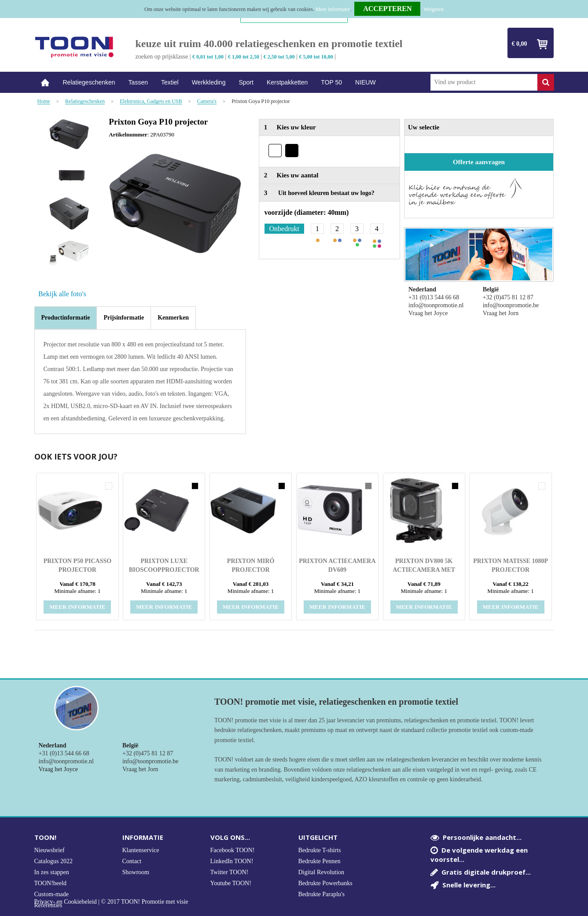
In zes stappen (52, 872)
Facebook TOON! (233, 850)
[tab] (66, 318)
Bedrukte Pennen (320, 861)
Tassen (138, 82)
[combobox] (484, 82)
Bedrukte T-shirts (320, 850)
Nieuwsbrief (50, 850)
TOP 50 (331, 82)
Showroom (136, 872)
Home (45, 83)
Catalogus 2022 (54, 861)
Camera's (207, 101)
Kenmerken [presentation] (173, 318)
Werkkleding (209, 82)
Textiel (170, 82)
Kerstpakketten (287, 82)
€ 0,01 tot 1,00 (208, 57)
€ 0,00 (520, 44)
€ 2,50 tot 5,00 (279, 57)
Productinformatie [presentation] (66, 318)
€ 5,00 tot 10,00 (316, 57)
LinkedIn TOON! (232, 861)
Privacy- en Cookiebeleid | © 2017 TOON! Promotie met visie (111, 902)
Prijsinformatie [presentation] (124, 318)
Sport (246, 82)
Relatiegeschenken (89, 82)
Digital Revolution (322, 872)
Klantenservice (141, 850)
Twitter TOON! (230, 872)
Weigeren (434, 9)
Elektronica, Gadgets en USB (151, 101)
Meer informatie (333, 9)
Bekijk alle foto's (62, 294)
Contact (132, 861)
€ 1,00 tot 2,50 (244, 57)
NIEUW (366, 82)
